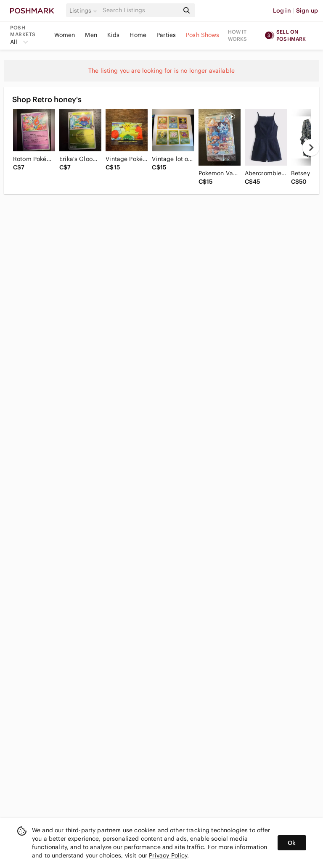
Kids (114, 35)
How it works (238, 35)
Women (65, 35)
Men (91, 35)
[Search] (140, 10)
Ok (292, 843)
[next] (311, 148)
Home (138, 35)
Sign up (307, 11)
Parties (166, 35)
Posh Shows (203, 35)
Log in (282, 11)
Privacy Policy (168, 855)
